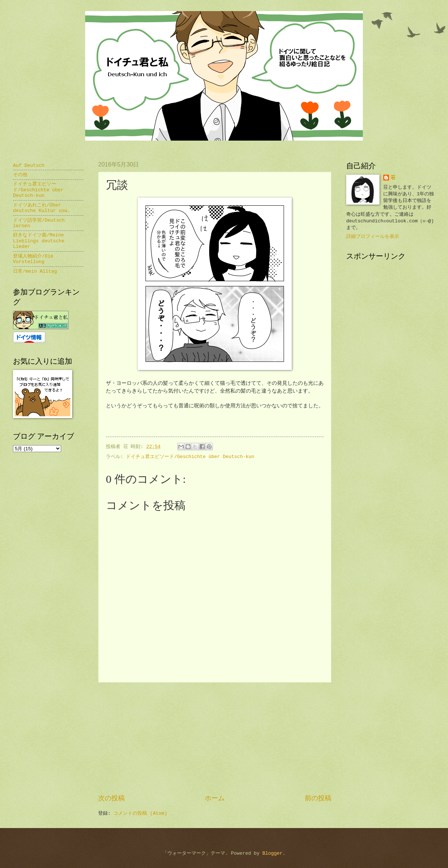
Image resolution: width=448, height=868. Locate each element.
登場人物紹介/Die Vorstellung (33, 259)
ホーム (215, 798)
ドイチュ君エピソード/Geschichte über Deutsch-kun (190, 457)
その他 (20, 175)
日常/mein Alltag (35, 271)
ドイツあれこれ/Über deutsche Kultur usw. (42, 208)
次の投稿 (111, 798)
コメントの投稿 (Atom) (140, 813)
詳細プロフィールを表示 (373, 237)
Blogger (273, 853)
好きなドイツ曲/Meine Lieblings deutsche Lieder (39, 241)
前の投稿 (318, 798)
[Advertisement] (215, 739)
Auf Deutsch (29, 166)
